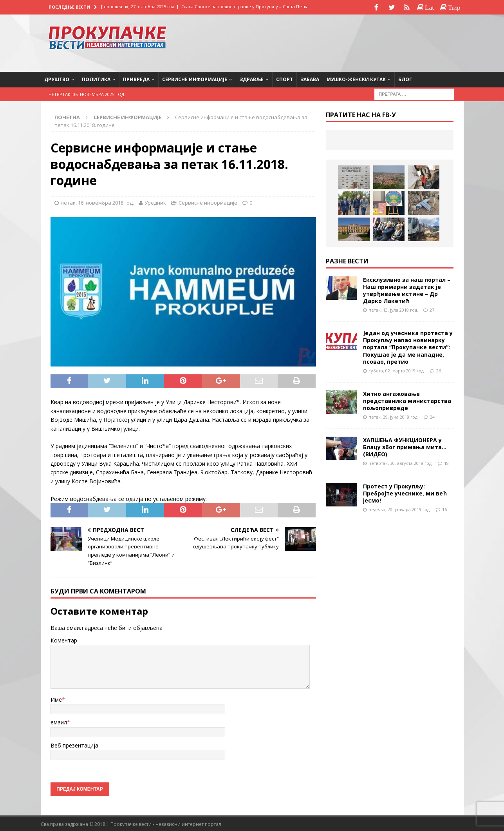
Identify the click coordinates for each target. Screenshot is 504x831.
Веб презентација (74, 745)
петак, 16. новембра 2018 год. (97, 202)
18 (446, 462)
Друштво (57, 79)
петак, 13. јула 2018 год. (393, 309)
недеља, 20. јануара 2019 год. (400, 509)
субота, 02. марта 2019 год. (397, 370)
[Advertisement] (393, 41)
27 (432, 309)
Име (56, 699)
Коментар (64, 640)
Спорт (285, 79)
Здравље (252, 79)
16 (444, 509)
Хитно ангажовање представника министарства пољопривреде (407, 400)
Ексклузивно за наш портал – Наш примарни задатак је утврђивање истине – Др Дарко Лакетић (407, 290)
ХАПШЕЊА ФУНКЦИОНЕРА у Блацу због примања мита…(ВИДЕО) (405, 446)
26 (439, 370)
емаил (59, 721)
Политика (96, 79)
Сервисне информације (195, 79)
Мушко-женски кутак (356, 79)
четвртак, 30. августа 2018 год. (401, 462)
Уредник (155, 202)
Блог (405, 79)
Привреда (136, 79)
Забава (310, 79)
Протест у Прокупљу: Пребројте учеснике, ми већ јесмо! (405, 493)
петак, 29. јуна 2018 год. (394, 416)
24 (432, 416)
